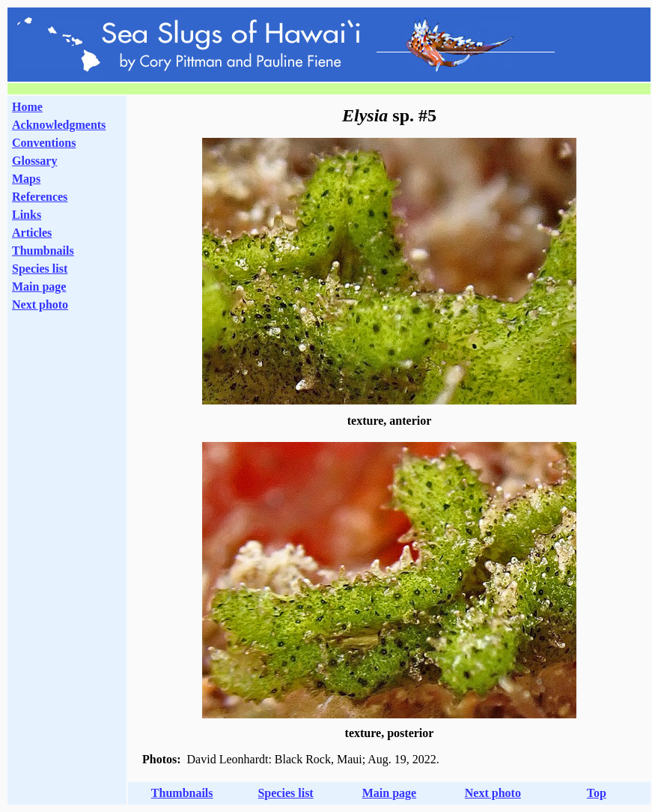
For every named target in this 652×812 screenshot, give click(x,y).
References (40, 197)
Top (597, 793)
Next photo (493, 793)
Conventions (44, 143)
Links (27, 215)
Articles (32, 233)
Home (27, 107)
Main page (39, 287)
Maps (26, 179)
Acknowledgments (59, 125)
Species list (40, 269)
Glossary (34, 161)
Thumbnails (43, 251)
